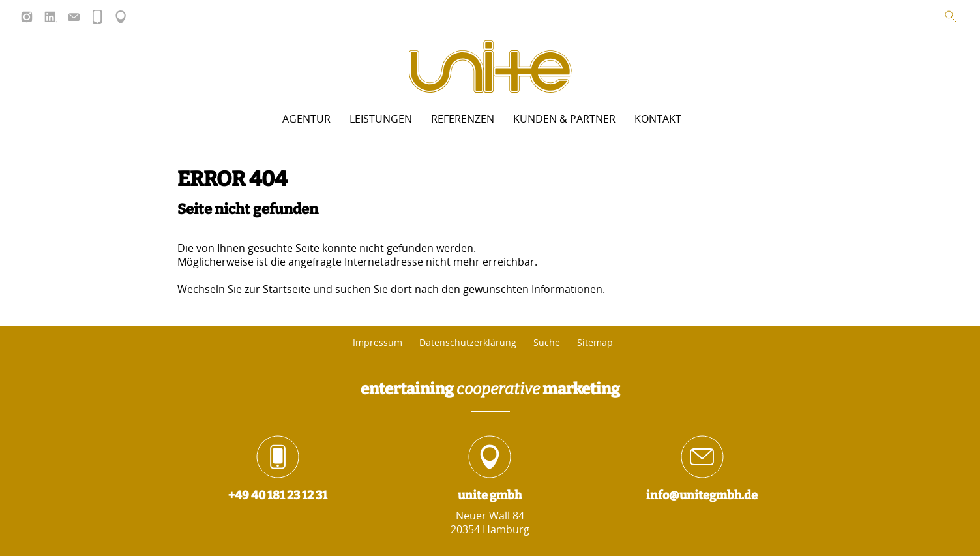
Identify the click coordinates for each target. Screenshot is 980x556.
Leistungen (381, 119)
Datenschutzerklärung (468, 343)
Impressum (378, 343)
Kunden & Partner (564, 119)
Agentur (306, 119)
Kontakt (658, 119)
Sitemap (595, 343)
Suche (547, 343)
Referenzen (463, 119)
